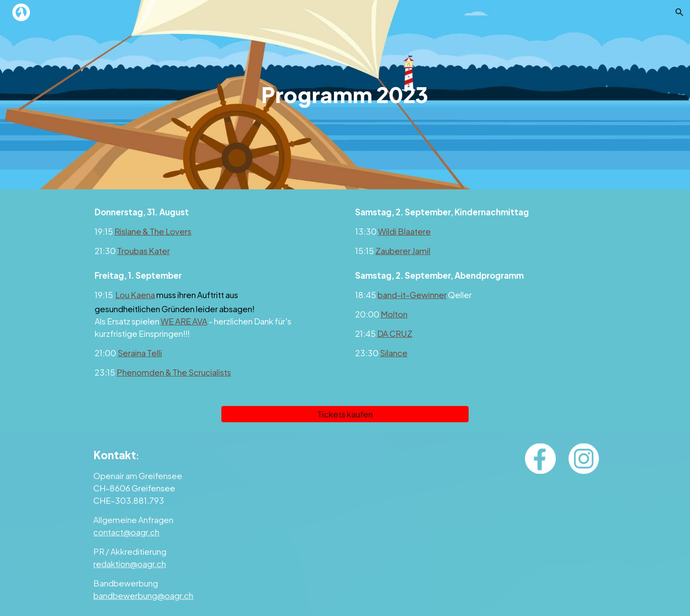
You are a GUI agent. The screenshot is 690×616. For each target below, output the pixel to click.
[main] (345, 95)
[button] (679, 12)
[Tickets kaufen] (345, 414)
